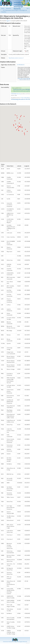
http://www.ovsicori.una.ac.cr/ (16, 58)
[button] (22, 131)
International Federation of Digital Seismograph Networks (15, 642)
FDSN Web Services (16, 94)
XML (28, 80)
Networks (9, 9)
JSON (25, 80)
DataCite (21, 80)
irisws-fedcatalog (25, 98)
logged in (8, 21)
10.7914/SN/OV (21, 65)
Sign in (28, 8)
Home (3, 9)
